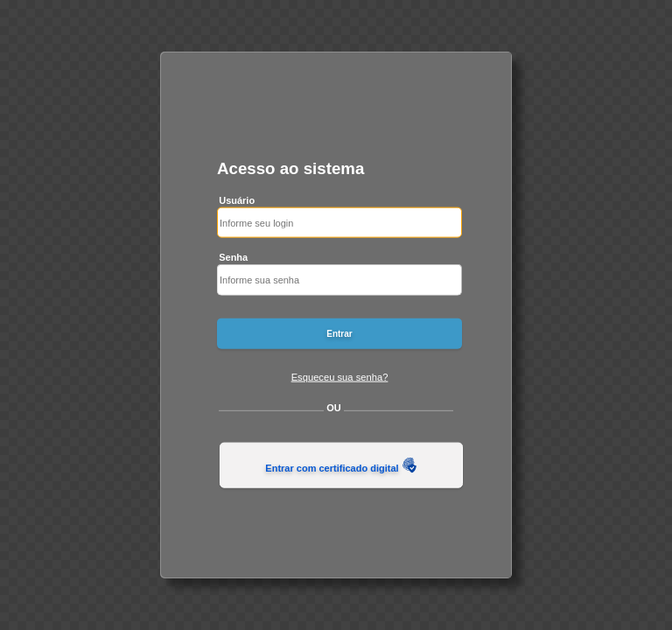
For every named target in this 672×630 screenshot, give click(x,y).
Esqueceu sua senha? (340, 376)
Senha (233, 257)
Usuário (237, 199)
